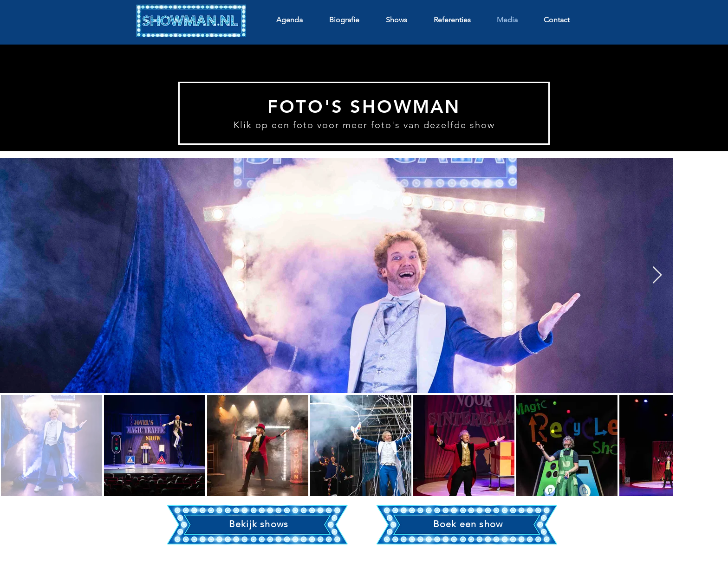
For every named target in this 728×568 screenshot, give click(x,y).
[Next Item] (657, 275)
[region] (259, 525)
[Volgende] (686, 70)
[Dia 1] (364, 133)
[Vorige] (42, 70)
